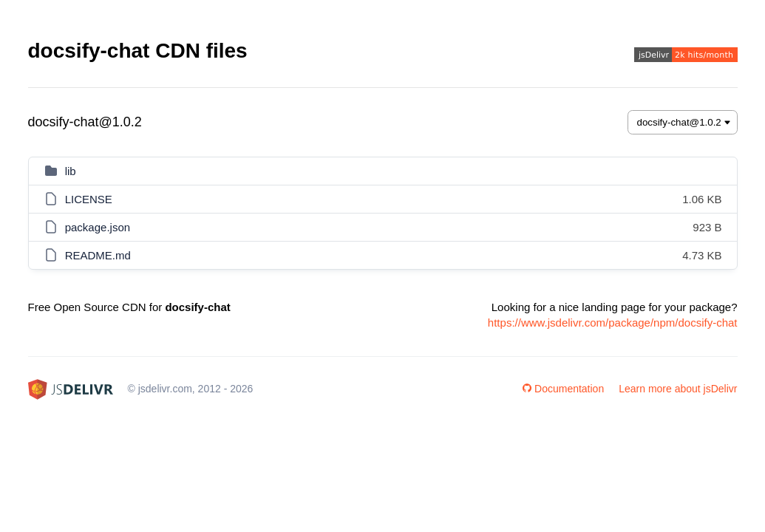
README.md (98, 255)
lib (71, 171)
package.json (98, 227)
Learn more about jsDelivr (678, 389)
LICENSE (89, 199)
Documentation (563, 389)
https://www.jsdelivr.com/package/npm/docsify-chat (613, 323)
